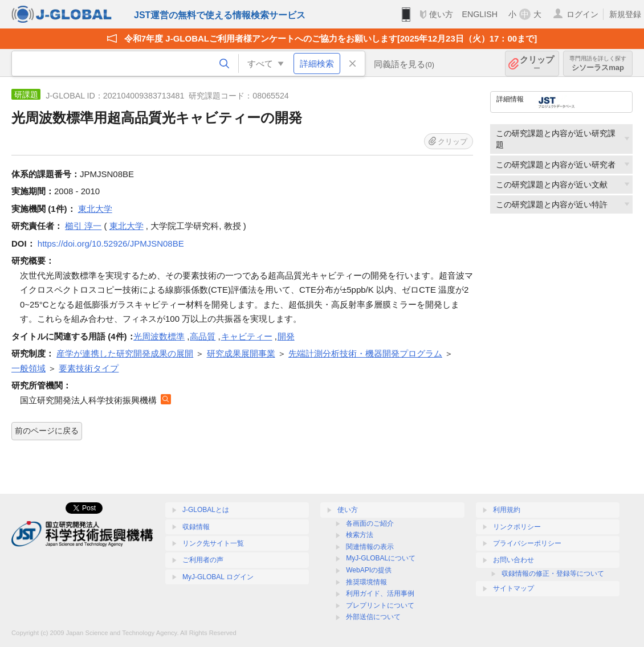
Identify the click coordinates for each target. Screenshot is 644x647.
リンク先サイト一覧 (213, 543)
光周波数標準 (159, 336)
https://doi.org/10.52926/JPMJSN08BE (111, 243)
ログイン (582, 14)
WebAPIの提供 (369, 570)
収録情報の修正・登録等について (553, 574)
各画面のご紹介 (370, 523)
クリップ (537, 64)
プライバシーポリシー (527, 543)
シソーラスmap (598, 64)
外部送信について (373, 617)
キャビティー (247, 336)
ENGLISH (480, 14)
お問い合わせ (513, 560)
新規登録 (625, 14)
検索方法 (360, 535)
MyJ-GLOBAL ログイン (218, 577)
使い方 (441, 14)
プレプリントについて (380, 605)
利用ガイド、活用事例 (380, 593)
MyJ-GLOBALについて (381, 558)
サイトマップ (513, 588)
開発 (286, 336)
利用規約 (507, 510)
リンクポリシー (517, 527)
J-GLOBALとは (206, 510)
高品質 (203, 336)
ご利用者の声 (203, 560)
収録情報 (196, 527)
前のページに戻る (47, 431)
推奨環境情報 (366, 582)
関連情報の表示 (370, 547)
